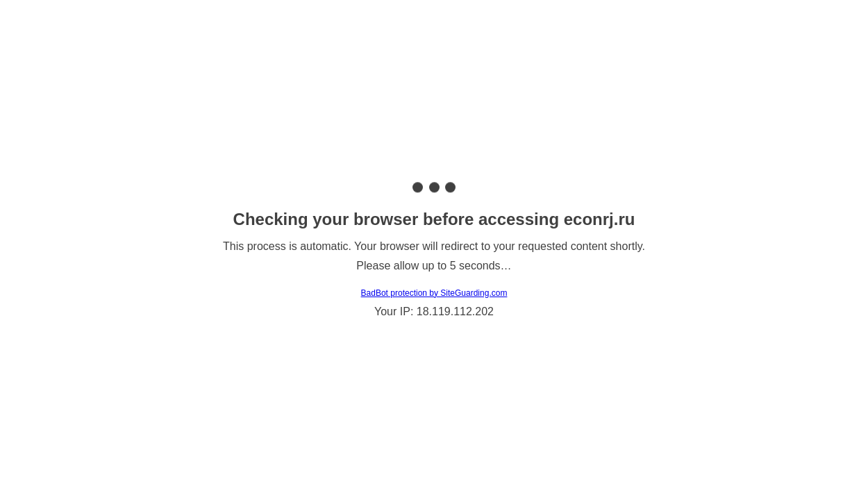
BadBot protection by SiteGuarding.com (434, 293)
